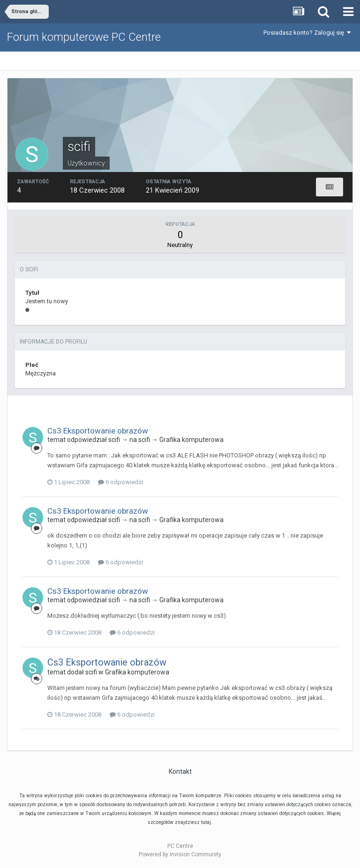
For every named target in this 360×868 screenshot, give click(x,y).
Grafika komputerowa (191, 440)
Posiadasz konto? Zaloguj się (307, 33)
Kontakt (180, 771)
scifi (114, 440)
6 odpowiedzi (120, 482)
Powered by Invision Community (180, 854)
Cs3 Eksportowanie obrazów (98, 431)
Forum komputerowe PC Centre (84, 37)
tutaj (206, 822)
